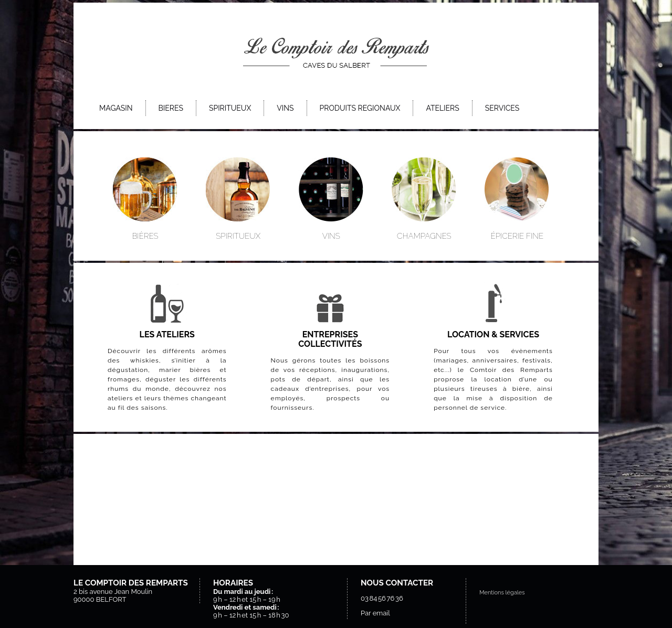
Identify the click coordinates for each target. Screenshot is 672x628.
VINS (285, 108)
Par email (375, 613)
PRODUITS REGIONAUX (360, 108)
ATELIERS (442, 108)
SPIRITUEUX (230, 108)
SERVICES (502, 108)
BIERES (171, 108)
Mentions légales (502, 593)
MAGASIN (116, 108)
